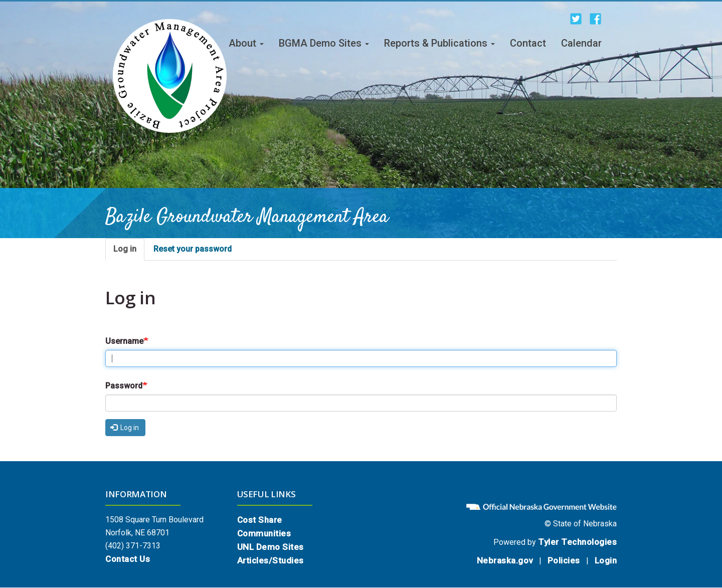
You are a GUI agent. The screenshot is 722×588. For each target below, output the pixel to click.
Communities (264, 533)
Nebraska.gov (505, 560)
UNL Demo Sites (270, 547)
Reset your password (193, 249)
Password (124, 386)
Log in (125, 249)
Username (124, 341)
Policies (564, 560)
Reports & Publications (439, 43)
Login (606, 560)
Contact (528, 43)
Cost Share (260, 520)
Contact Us (128, 559)
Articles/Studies (270, 560)
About (246, 43)
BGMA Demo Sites (324, 43)
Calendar (581, 43)
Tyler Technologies (577, 542)
